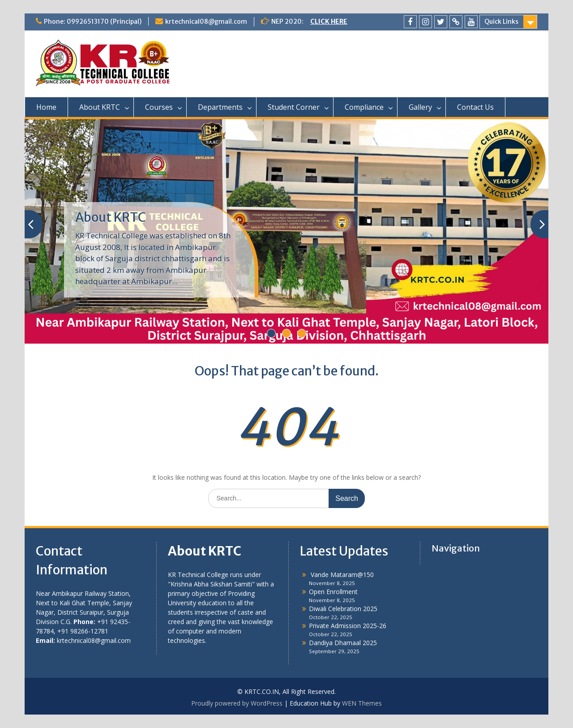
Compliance (364, 107)
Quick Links (501, 22)
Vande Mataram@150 (341, 575)
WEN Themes (362, 703)
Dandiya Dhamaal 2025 (343, 643)
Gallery (420, 107)
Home (46, 107)
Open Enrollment (333, 592)
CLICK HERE (329, 22)
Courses (159, 107)
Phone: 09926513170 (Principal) (93, 22)
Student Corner (294, 107)
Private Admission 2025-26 (348, 626)
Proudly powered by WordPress (237, 703)
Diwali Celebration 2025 (343, 609)
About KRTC (100, 107)
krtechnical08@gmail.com (206, 22)
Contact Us (475, 107)
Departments (220, 107)
